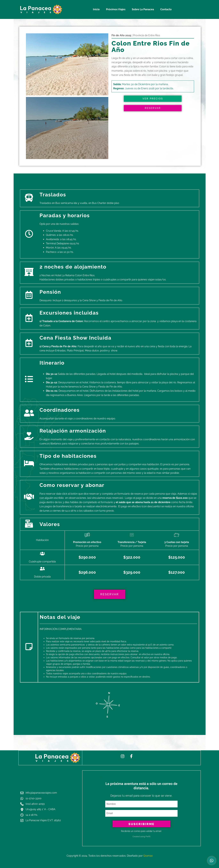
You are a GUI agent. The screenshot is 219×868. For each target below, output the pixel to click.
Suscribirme (141, 824)
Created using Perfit (141, 836)
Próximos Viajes (116, 9)
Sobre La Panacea (143, 9)
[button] (29, 64)
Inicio (96, 9)
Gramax (148, 856)
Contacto (166, 9)
